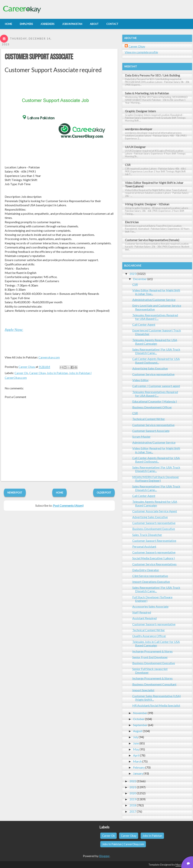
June (136, 743)
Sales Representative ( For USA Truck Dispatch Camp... (156, 351)
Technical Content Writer (149, 419)
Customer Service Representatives (154, 564)
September (140, 725)
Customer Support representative (154, 523)
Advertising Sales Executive (150, 368)
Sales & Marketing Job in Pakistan (147, 93)
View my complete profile (141, 52)
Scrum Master (141, 437)
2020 (133, 793)
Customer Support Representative (154, 541)
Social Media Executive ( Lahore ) (154, 558)
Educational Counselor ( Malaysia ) (155, 401)
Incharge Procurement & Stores (152, 651)
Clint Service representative (150, 576)
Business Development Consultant (154, 684)
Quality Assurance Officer (149, 636)
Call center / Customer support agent (156, 386)
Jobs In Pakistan (57, 373)
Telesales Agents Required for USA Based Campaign (155, 342)
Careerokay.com (49, 357)
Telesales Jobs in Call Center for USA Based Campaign (156, 643)
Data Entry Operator (146, 570)
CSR (128, 165)
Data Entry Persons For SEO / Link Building (152, 75)
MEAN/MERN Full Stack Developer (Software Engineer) (156, 479)
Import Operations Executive (151, 582)
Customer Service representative (153, 374)
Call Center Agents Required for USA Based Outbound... (156, 361)
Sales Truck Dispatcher (147, 535)
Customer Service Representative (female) (152, 240)
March (137, 761)
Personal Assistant (144, 546)
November (140, 713)
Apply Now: (14, 330)
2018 (133, 805)
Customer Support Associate (39, 57)
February (139, 767)
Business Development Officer (152, 407)
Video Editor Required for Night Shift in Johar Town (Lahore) (154, 184)
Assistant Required (144, 618)
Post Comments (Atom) (68, 505)
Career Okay (37, 373)
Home (60, 493)
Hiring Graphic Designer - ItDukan (147, 204)
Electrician (132, 222)
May (136, 749)
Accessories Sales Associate (150, 606)
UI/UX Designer (135, 147)
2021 (133, 787)
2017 (133, 811)
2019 (133, 799)
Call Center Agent (144, 324)
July (136, 737)
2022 (133, 781)
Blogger (104, 856)
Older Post (104, 493)
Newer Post (15, 493)
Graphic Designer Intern (140, 111)
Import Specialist (143, 690)
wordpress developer (139, 129)
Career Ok (21, 373)
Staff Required (142, 612)
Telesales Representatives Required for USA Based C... (155, 317)
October (139, 719)
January (138, 773)
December (140, 279)
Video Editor (141, 380)
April (136, 755)
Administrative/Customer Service (154, 300)
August (138, 731)
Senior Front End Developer (150, 657)
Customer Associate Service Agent (155, 511)
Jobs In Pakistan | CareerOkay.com (123, 844)
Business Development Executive (154, 529)
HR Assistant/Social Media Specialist (156, 705)
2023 (133, 274)
